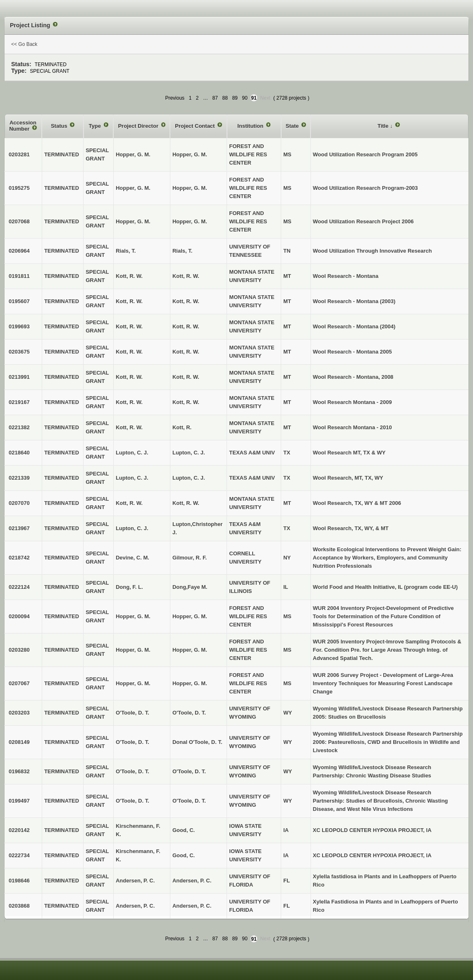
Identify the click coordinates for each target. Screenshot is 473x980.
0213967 (19, 528)
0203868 (19, 906)
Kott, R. (182, 427)
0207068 (19, 221)
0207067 (19, 683)
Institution (251, 126)
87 (215, 98)
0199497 (19, 801)
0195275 (19, 188)
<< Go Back (24, 44)
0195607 (19, 301)
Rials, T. (182, 251)
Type (96, 126)
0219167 (19, 402)
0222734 (19, 855)
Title (384, 126)
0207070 (19, 503)
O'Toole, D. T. (189, 713)
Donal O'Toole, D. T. (197, 742)
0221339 (19, 478)
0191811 (19, 276)
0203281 (19, 154)
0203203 (19, 713)
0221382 (19, 427)
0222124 (19, 587)
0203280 (19, 650)
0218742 (19, 558)
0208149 (19, 742)
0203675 (19, 352)
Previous (175, 98)
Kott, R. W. (186, 276)
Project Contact (196, 126)
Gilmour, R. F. (190, 558)
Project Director (139, 126)
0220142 (19, 830)
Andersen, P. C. (192, 881)
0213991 (19, 377)
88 (225, 98)
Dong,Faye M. (190, 587)
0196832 (19, 771)
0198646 (19, 881)
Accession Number (23, 126)
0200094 (19, 616)
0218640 (19, 453)
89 (235, 98)
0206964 (19, 251)
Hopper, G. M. (190, 154)
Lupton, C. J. (189, 453)
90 (245, 98)
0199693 (19, 326)
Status (60, 126)
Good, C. (184, 830)
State (293, 126)
